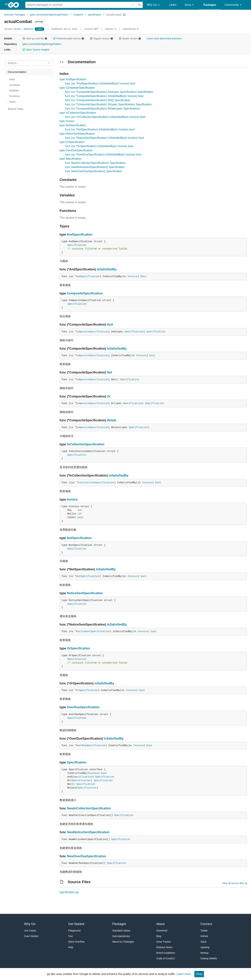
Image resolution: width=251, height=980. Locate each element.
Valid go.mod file (35, 38)
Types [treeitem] (12, 102)
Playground (74, 931)
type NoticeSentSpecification (77, 134)
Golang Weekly (209, 958)
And (110, 325)
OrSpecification (79, 648)
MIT (96, 29)
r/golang (205, 947)
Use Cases (30, 931)
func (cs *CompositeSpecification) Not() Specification (98, 100)
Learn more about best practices (164, 38)
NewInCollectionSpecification (89, 808)
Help (71, 947)
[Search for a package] (81, 5)
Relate (112, 420)
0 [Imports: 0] (111, 29)
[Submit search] (140, 5)
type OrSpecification (72, 142)
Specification (77, 245)
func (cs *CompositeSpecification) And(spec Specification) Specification (109, 92)
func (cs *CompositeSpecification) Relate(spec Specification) (103, 109)
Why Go (154, 5)
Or (109, 396)
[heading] (15, 5)
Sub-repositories (121, 936)
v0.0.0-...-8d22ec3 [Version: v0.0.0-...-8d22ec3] (19, 29)
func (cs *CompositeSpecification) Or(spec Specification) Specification (108, 104)
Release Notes (164, 947)
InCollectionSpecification (86, 444)
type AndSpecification (73, 79)
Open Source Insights (36, 50)
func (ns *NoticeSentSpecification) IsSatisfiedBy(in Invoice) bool (105, 138)
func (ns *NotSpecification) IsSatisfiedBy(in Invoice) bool (100, 129)
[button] (24, 38)
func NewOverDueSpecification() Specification (94, 171)
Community (234, 5)
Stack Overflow (76, 942)
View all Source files (233, 883)
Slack (203, 942)
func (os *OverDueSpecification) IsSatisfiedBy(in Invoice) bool (103, 155)
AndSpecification (80, 235)
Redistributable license (69, 38)
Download (162, 931)
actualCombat (114, 15)
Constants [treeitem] (15, 85)
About (160, 924)
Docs (190, 5)
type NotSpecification (73, 125)
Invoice (133, 276)
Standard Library (121, 931)
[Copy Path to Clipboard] (124, 15)
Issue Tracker (164, 942)
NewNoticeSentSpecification (88, 832)
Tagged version (101, 38)
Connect (206, 924)
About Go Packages (123, 942)
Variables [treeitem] (14, 91)
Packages (210, 5)
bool (143, 276)
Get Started (76, 924)
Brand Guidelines (166, 953)
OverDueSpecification (83, 707)
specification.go (69, 892)
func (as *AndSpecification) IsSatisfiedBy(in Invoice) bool (100, 83)
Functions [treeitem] (14, 96)
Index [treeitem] (12, 79)
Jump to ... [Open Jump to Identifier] (14, 63)
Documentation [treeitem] (17, 72)
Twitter (204, 931)
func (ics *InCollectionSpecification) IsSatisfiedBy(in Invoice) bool (105, 117)
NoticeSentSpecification (85, 593)
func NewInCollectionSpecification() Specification (95, 163)
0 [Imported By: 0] (131, 29)
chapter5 (78, 15)
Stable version (130, 38)
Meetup (205, 953)
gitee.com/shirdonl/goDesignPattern (49, 15)
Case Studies (31, 936)
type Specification (71, 159)
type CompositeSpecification (77, 88)
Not (110, 372)
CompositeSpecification (85, 293)
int (80, 510)
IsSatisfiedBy (107, 269)
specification (95, 15)
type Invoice (67, 121)
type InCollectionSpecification (78, 113)
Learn (173, 5)
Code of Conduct (166, 958)
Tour (71, 936)
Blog (159, 936)
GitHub (204, 936)
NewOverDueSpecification (87, 856)
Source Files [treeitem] (15, 109)
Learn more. (184, 974)
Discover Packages (15, 15)
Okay (199, 974)
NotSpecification (79, 538)
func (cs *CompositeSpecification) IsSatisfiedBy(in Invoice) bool (104, 96)
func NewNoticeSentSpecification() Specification (95, 167)
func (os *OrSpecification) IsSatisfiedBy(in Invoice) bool (99, 146)
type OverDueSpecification (76, 150)
